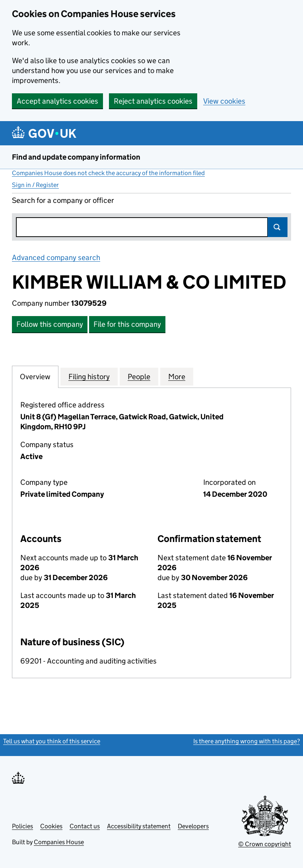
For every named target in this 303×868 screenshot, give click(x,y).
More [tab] (177, 376)
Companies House (59, 842)
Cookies (51, 826)
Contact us (85, 826)
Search (278, 227)
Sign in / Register (35, 185)
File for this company (127, 324)
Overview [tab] (35, 376)
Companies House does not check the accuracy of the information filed (108, 173)
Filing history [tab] (89, 376)
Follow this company (50, 324)
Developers (193, 826)
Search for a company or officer (63, 200)
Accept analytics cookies (57, 101)
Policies (22, 826)
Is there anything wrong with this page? (247, 741)
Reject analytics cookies (153, 101)
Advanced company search (56, 258)
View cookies (224, 101)
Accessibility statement (139, 826)
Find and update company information (76, 157)
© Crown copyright (265, 844)
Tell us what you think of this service (52, 741)
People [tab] (139, 376)
